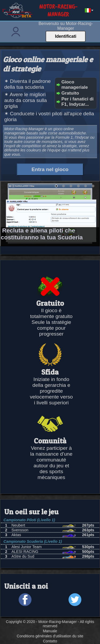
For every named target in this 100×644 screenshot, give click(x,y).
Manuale (50, 631)
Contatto (50, 641)
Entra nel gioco (50, 169)
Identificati (66, 36)
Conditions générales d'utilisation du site (50, 636)
